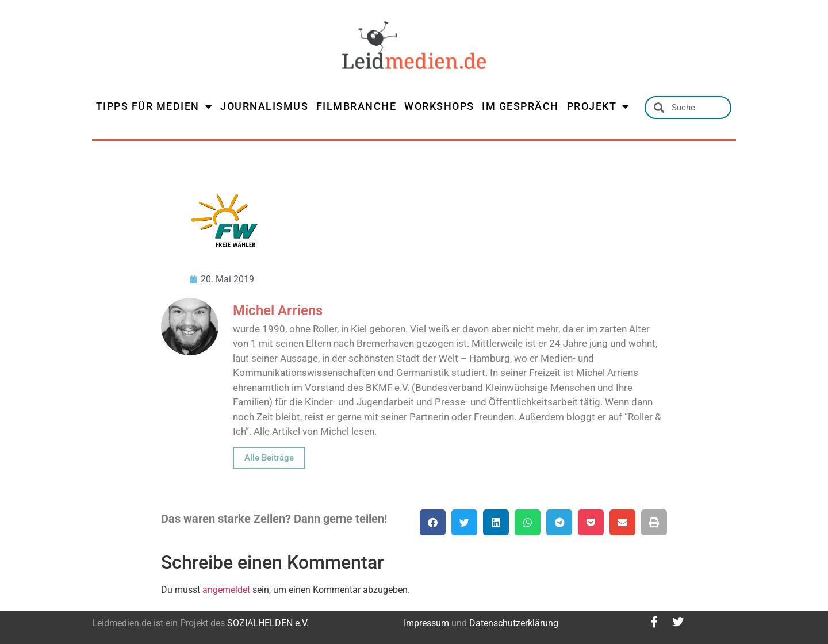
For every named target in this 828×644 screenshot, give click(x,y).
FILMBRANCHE (356, 106)
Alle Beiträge (269, 458)
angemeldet (226, 590)
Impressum (426, 623)
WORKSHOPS (439, 106)
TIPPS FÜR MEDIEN (154, 106)
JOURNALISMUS (264, 106)
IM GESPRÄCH (520, 106)
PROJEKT (598, 106)
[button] (433, 522)
